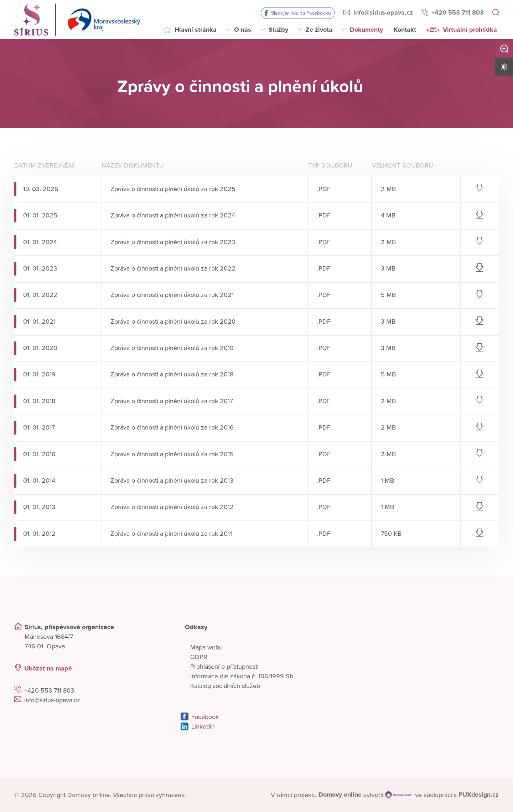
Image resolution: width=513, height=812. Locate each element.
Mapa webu (206, 647)
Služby (278, 30)
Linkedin (203, 726)
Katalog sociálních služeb (225, 685)
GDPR (199, 657)
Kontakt (405, 30)
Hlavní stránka (196, 30)
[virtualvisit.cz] (398, 795)
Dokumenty (366, 30)
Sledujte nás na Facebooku (301, 13)
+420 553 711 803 (458, 12)
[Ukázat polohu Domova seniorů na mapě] (130, 668)
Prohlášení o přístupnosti (224, 666)
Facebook (205, 716)
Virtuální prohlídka (470, 30)
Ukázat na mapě (48, 668)
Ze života (319, 30)
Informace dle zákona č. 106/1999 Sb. (242, 676)
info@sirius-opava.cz (383, 12)
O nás (243, 30)
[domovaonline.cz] (340, 795)
